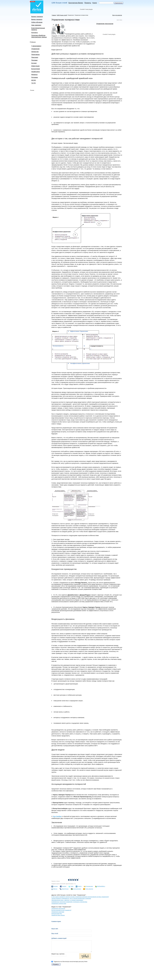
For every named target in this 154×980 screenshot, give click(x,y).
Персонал (35, 57)
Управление (35, 49)
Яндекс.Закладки (89, 889)
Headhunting (36, 72)
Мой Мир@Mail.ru (101, 886)
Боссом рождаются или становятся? (61, 910)
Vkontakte (55, 886)
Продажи (34, 60)
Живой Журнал (65, 889)
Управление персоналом (105, 24)
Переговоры (36, 54)
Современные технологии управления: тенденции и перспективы (69, 902)
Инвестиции (35, 66)
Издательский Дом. (57, 914)
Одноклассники (89, 886)
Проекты (88, 3)
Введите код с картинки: (72, 956)
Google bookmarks (77, 889)
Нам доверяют (36, 25)
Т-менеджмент (36, 46)
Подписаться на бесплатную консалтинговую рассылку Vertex (69, 962)
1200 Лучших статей (59, 3)
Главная (54, 15)
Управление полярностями (81, 15)
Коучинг (34, 63)
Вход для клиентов (117, 15)
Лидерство (35, 52)
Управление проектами (58, 912)
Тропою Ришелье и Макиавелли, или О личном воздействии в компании (71, 898)
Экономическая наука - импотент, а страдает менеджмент (67, 900)
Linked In (80, 886)
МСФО (34, 80)
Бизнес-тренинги (37, 17)
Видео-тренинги (37, 19)
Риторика (35, 77)
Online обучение (37, 22)
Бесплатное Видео (76, 3)
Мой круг (55, 889)
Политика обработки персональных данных (39, 36)
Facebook (64, 886)
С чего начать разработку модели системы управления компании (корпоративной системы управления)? (80, 897)
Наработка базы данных (58, 915)
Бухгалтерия (36, 69)
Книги (95, 3)
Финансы (34, 74)
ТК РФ (33, 83)
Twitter (72, 886)
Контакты (35, 32)
